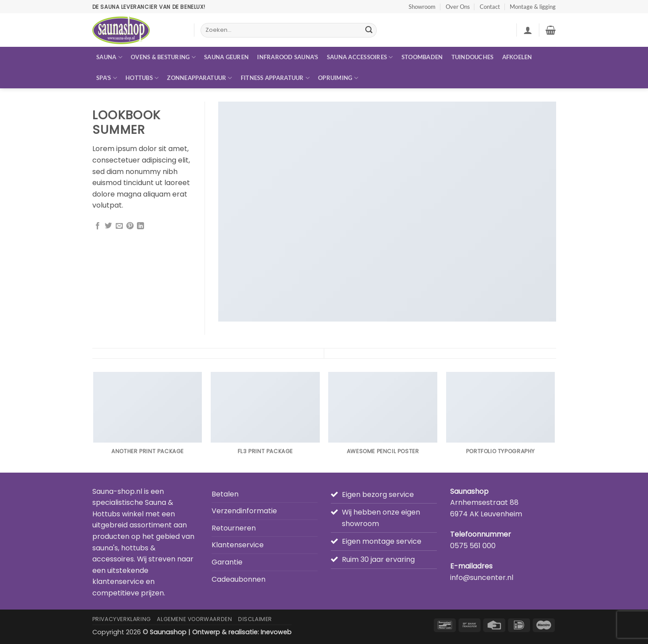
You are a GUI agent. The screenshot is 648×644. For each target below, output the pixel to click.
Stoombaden (422, 57)
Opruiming (338, 78)
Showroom (422, 7)
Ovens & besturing (163, 57)
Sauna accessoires (360, 57)
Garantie (227, 562)
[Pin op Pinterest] (130, 226)
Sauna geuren (226, 57)
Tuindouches (473, 57)
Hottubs (142, 78)
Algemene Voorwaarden (194, 619)
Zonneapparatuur (199, 78)
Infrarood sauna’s (288, 57)
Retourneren (234, 528)
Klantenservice (238, 545)
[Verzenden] (369, 30)
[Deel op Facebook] (98, 226)
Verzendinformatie (244, 511)
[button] (528, 30)
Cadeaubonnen (239, 579)
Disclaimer (255, 619)
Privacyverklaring (122, 619)
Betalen (225, 494)
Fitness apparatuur (275, 78)
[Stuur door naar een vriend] (119, 226)
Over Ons (458, 7)
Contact (490, 7)
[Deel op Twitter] (108, 226)
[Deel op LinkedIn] (140, 226)
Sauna (109, 57)
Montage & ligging (533, 7)
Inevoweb (276, 632)
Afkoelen (517, 57)
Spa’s (107, 78)
